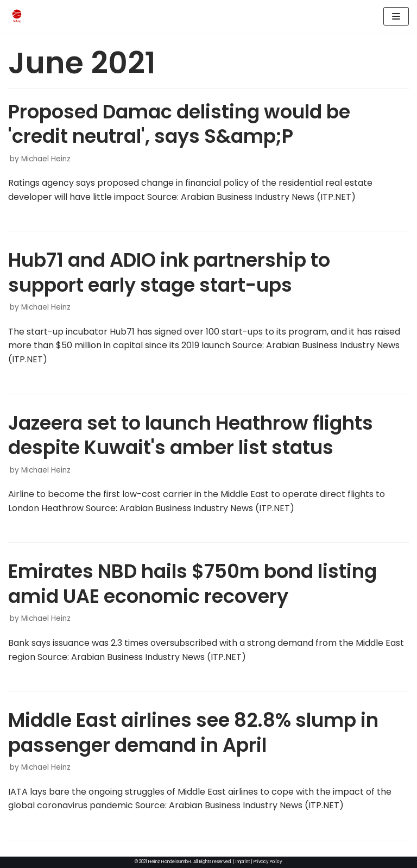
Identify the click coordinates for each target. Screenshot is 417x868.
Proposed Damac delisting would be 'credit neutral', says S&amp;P (179, 124)
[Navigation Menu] (396, 16)
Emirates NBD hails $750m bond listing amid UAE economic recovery (192, 584)
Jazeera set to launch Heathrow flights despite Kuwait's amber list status (191, 435)
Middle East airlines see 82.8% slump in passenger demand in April (193, 732)
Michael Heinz (46, 159)
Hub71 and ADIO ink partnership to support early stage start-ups (169, 272)
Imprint (243, 862)
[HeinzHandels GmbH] (17, 16)
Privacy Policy (268, 862)
